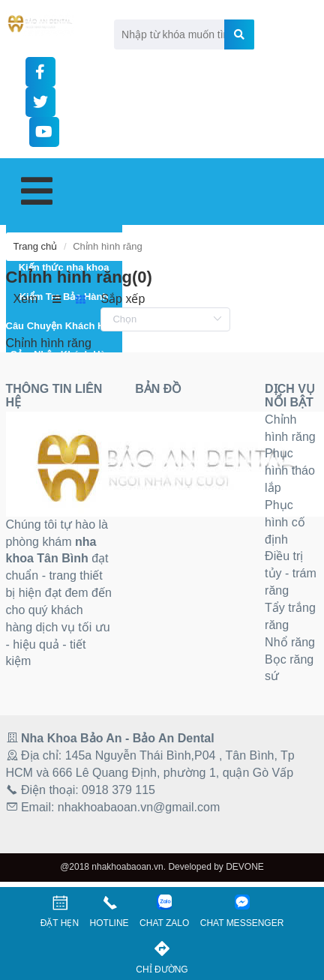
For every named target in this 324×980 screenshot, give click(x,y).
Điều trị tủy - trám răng (291, 573)
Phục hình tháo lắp (290, 471)
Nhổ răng (290, 642)
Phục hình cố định (285, 522)
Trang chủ (36, 246)
